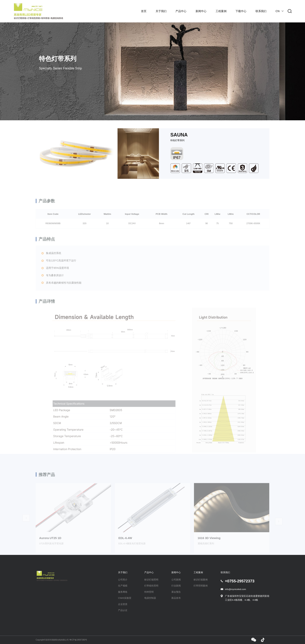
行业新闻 (176, 586)
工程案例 (221, 11)
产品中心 (181, 11)
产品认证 (123, 610)
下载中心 (241, 11)
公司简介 (123, 580)
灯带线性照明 (151, 586)
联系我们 (261, 11)
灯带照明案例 (201, 586)
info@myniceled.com (235, 589)
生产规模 (123, 586)
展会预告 (176, 592)
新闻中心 (201, 11)
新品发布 (176, 598)
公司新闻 (176, 580)
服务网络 (123, 592)
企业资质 (123, 604)
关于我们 (161, 11)
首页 (144, 11)
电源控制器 (150, 598)
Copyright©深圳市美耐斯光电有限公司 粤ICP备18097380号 (61, 640)
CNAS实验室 (125, 598)
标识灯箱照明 (151, 580)
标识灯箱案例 (201, 580)
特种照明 (149, 592)
